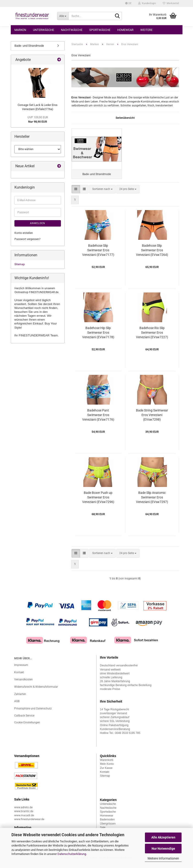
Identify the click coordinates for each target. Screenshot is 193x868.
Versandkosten (23, 684)
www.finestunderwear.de (29, 824)
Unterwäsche (43, 30)
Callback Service (24, 720)
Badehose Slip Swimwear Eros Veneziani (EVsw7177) (98, 255)
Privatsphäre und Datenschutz (33, 713)
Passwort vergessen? (27, 239)
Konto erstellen (24, 233)
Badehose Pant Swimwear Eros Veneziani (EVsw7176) (98, 419)
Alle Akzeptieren (163, 837)
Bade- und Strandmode (29, 46)
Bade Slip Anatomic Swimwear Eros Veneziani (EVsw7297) (152, 502)
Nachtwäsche (72, 30)
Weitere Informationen (163, 858)
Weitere (146, 30)
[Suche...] (63, 16)
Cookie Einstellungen (27, 727)
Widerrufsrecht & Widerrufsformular (36, 691)
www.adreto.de (23, 812)
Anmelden (38, 223)
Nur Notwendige (163, 849)
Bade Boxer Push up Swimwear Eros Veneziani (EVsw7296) (98, 502)
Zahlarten (20, 698)
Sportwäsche (100, 30)
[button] (128, 3)
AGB (17, 706)
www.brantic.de (24, 816)
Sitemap (20, 264)
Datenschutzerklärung (72, 854)
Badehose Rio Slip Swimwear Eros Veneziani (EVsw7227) (152, 337)
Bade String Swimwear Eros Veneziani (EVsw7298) (152, 419)
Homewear (125, 30)
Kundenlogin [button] (147, 3)
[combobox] (102, 193)
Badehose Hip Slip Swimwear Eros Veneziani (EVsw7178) (98, 337)
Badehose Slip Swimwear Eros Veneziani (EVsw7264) (152, 255)
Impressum (21, 669)
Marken (20, 30)
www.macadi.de (24, 820)
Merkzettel (171, 3)
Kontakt (19, 677)
